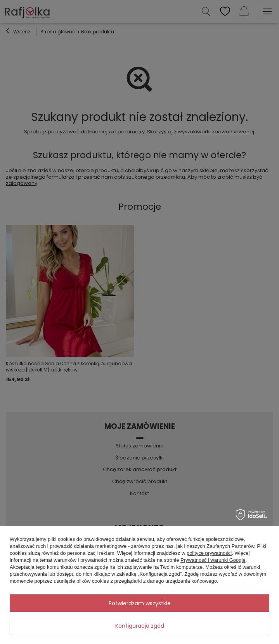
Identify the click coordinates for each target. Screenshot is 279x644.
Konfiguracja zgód (140, 626)
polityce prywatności (209, 553)
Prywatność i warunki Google (213, 560)
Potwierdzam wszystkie (140, 603)
